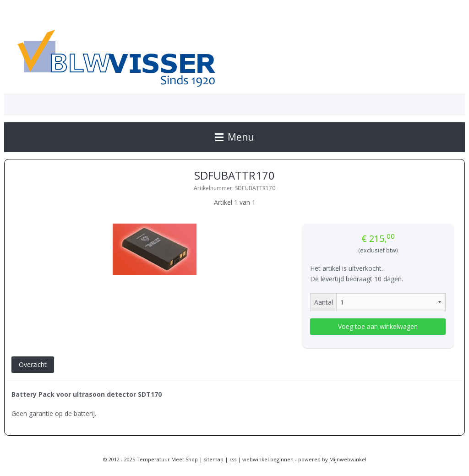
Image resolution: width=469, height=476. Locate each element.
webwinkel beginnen (268, 459)
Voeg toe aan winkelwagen (378, 326)
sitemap (214, 459)
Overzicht (33, 364)
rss (233, 459)
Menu (235, 137)
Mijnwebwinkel (348, 459)
